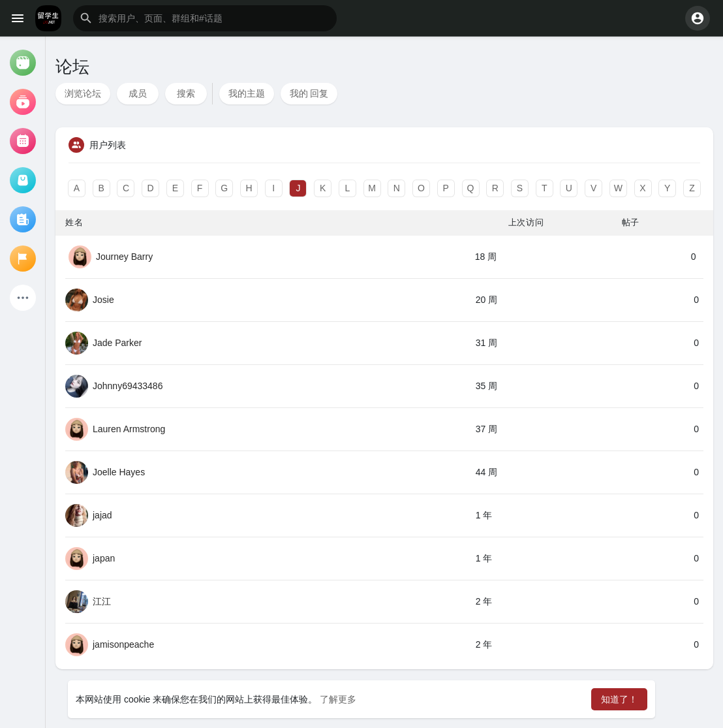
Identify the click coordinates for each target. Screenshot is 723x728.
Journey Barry (124, 257)
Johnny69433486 (128, 386)
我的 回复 (309, 93)
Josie (103, 300)
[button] (205, 18)
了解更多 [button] (338, 699)
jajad (102, 515)
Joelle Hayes (119, 472)
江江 (102, 601)
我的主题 (247, 93)
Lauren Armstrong (129, 429)
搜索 (186, 93)
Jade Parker (117, 343)
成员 (138, 93)
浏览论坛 (83, 93)
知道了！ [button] (619, 699)
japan (104, 558)
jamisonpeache (123, 644)
